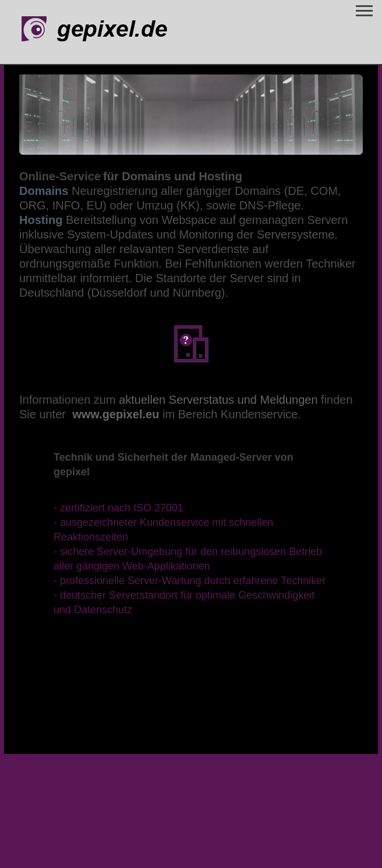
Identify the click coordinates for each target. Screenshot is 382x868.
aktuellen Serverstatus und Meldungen (218, 400)
